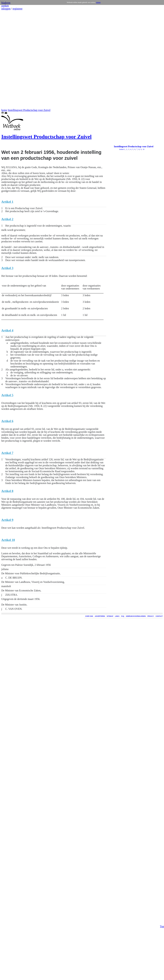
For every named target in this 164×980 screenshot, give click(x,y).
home (4, 110)
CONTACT (159, 616)
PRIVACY (151, 616)
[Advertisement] (11, 59)
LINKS (117, 616)
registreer (17, 9)
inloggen (6, 9)
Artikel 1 (122, 149)
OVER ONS (89, 616)
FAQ (123, 616)
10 (143, 149)
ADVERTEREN (100, 616)
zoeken (5, 6)
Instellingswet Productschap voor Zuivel (29, 110)
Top (162, 113)
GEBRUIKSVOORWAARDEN (136, 616)
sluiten (98, 2)
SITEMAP (110, 616)
